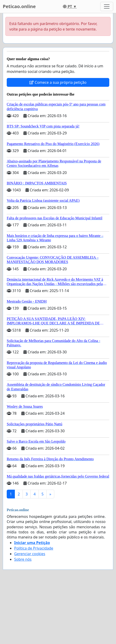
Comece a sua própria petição (58, 82)
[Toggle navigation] (107, 6)
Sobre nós (23, 559)
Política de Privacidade (34, 548)
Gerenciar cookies (30, 554)
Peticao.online (19, 6)
